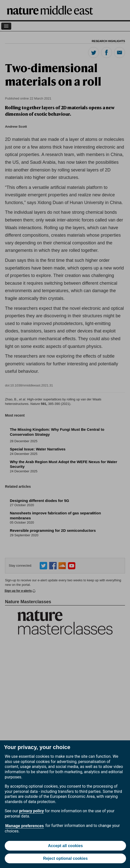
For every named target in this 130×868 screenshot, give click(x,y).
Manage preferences (25, 826)
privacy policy (32, 811)
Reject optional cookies (65, 858)
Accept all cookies (65, 846)
